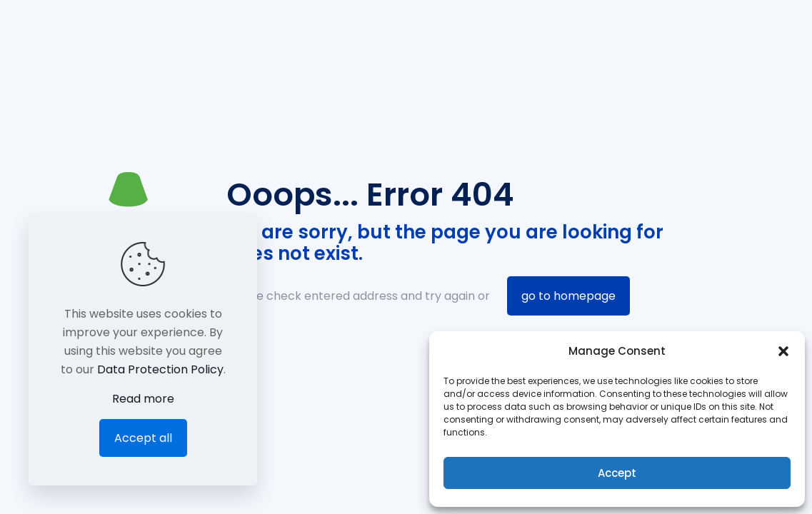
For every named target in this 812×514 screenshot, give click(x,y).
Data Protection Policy (160, 369)
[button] (783, 351)
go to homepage (568, 296)
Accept (617, 473)
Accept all (143, 438)
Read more (143, 399)
